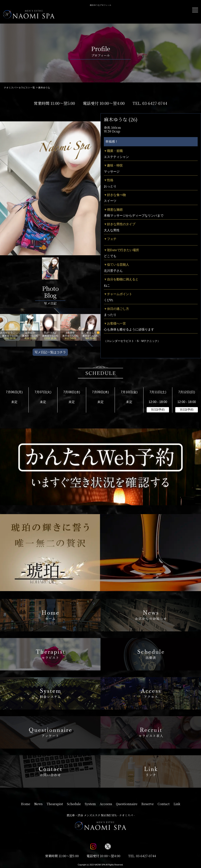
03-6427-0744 (155, 103)
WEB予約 (158, 410)
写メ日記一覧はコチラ (50, 352)
